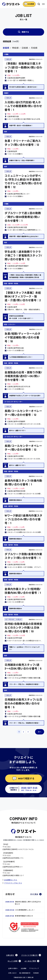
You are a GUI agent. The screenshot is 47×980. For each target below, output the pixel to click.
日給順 (25, 48)
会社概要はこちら (10, 880)
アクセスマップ (34, 968)
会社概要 (24, 968)
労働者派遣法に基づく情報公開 (23, 977)
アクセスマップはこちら (12, 883)
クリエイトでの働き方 (31, 955)
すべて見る (36, 894)
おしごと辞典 (14, 961)
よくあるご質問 (32, 961)
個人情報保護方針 (25, 973)
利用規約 (36, 973)
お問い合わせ (12, 973)
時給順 (15, 48)
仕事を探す (12, 955)
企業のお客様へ (13, 968)
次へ (40, 732)
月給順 (34, 48)
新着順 (6, 48)
